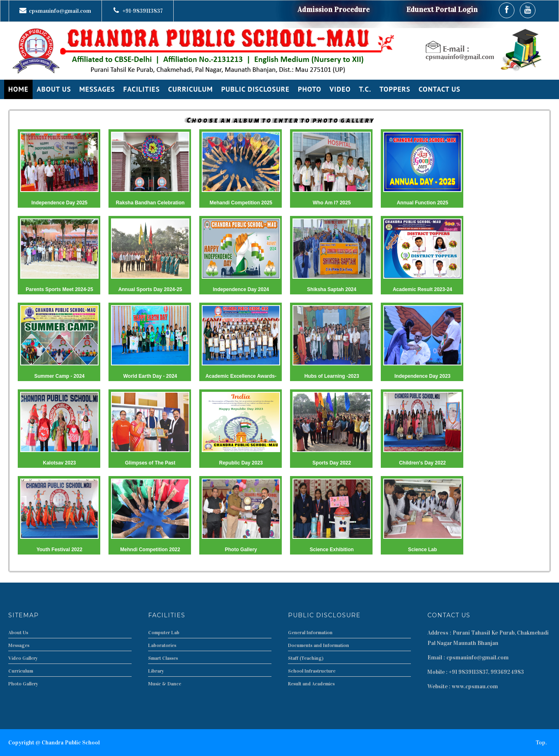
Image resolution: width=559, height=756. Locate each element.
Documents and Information (318, 645)
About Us (18, 633)
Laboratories (162, 645)
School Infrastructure (312, 671)
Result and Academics (311, 684)
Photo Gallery (23, 684)
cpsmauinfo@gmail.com (60, 11)
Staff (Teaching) (306, 658)
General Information (310, 633)
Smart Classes (163, 658)
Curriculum (21, 671)
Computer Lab (164, 633)
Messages (19, 645)
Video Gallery (23, 658)
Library (156, 671)
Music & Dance (165, 684)
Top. (541, 743)
